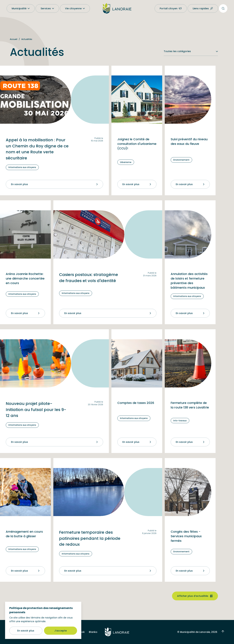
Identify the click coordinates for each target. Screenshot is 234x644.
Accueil (14, 39)
